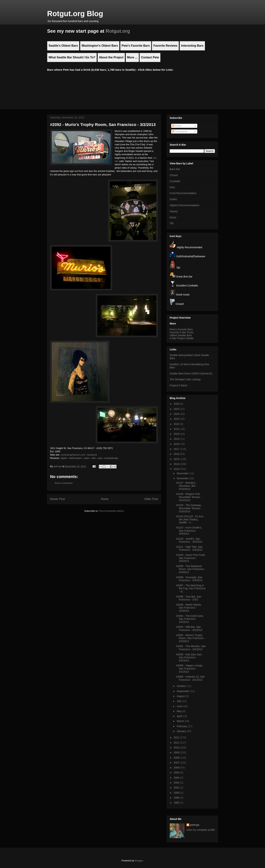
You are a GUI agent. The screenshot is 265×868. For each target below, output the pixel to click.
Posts (177, 126)
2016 (177, 454)
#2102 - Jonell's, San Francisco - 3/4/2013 (189, 540)
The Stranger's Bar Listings (185, 379)
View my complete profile (201, 830)
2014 (177, 464)
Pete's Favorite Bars (181, 329)
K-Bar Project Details (182, 338)
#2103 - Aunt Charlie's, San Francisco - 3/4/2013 (189, 531)
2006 (177, 768)
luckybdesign (111, 458)
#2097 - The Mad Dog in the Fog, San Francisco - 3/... (191, 589)
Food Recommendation (183, 193)
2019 (177, 439)
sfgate (64, 458)
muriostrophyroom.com (73, 455)
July (179, 701)
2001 (177, 788)
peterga (195, 825)
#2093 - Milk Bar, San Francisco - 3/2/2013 (189, 628)
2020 (177, 434)
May (179, 711)
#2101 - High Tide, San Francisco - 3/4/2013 (189, 548)
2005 (177, 773)
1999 (177, 798)
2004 (177, 778)
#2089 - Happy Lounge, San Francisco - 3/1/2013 (190, 669)
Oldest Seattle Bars (181, 335)
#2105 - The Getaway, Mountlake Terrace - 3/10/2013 (189, 508)
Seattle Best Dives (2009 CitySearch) (191, 373)
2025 (177, 409)
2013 (177, 469)
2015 (177, 459)
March (181, 721)
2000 (177, 793)
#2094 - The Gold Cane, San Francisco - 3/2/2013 (190, 619)
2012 (177, 737)
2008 (177, 758)
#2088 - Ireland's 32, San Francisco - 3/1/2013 (190, 678)
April (180, 716)
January (182, 731)
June (180, 706)
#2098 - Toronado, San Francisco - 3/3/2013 (189, 579)
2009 (177, 752)
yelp (100, 458)
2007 (177, 763)
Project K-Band (178, 385)
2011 (177, 743)
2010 (177, 748)
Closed (174, 175)
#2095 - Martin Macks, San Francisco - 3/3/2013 (189, 608)
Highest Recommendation (184, 205)
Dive (172, 187)
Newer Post (58, 499)
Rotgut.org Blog (75, 14)
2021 (177, 429)
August (181, 696)
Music (173, 217)
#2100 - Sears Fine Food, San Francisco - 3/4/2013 (191, 558)
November (183, 478)
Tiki (172, 223)
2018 (177, 444)
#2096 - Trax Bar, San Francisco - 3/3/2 (189, 598)
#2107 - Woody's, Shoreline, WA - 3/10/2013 (186, 486)
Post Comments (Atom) (111, 511)
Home (105, 499)
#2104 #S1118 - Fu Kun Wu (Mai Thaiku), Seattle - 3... (190, 519)
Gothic (173, 199)
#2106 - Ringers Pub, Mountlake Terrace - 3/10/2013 (189, 497)
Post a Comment (64, 483)
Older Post (151, 499)
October (182, 686)
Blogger (139, 861)
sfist (94, 458)
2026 (177, 404)
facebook (92, 455)
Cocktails (175, 181)
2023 (177, 419)
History (174, 211)
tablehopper (75, 458)
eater (87, 458)
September (183, 691)
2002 (177, 783)
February (182, 726)
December (183, 473)
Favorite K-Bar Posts (182, 332)
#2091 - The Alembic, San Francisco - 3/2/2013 (191, 648)
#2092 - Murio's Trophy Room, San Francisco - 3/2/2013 (191, 638)
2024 (177, 414)
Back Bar (175, 169)
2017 (177, 449)
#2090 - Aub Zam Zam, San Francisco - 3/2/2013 (189, 658)
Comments (180, 131)
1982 (177, 803)
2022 (177, 424)
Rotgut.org (118, 31)
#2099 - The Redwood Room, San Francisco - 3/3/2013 (191, 569)
